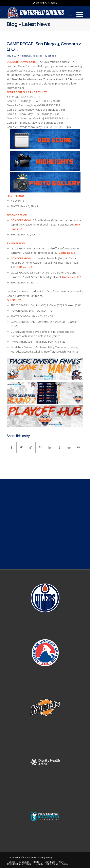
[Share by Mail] (78, 447)
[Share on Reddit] (69, 447)
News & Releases (33, 56)
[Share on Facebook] (12, 447)
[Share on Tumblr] (59, 447)
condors (52, 56)
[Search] (68, 14)
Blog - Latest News (28, 24)
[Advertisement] (45, 524)
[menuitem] (68, 14)
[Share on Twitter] (21, 447)
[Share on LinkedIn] (50, 447)
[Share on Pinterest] (40, 447)
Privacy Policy (45, 857)
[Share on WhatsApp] (31, 447)
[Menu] (78, 14)
